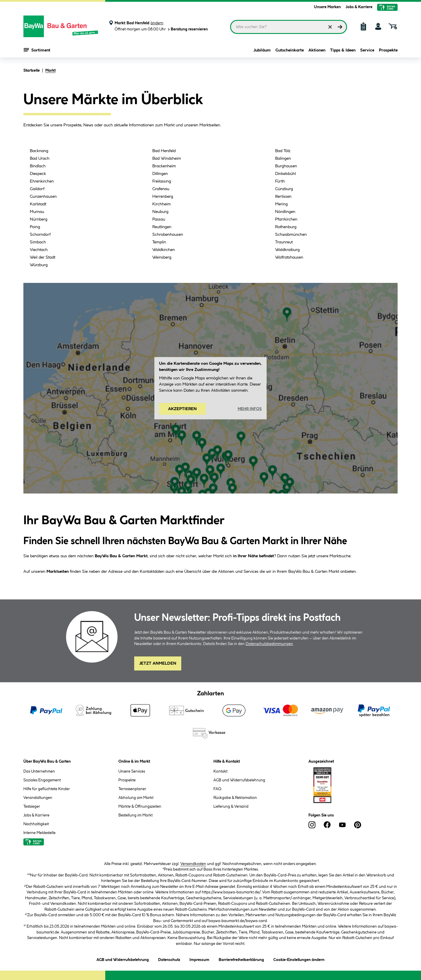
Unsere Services (132, 771)
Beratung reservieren (187, 29)
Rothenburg (286, 227)
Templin (159, 242)
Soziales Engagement (42, 780)
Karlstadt (38, 204)
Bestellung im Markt (136, 815)
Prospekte (388, 50)
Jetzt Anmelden (158, 663)
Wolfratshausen (289, 257)
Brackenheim (164, 166)
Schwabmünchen (291, 235)
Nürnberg (39, 219)
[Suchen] (340, 27)
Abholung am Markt (136, 798)
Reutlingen (162, 227)
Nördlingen (285, 212)
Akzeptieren (182, 409)
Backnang (39, 151)
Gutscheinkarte (290, 50)
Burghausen (286, 166)
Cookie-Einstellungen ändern (299, 959)
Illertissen (283, 197)
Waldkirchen (164, 250)
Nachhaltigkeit (36, 824)
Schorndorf (40, 235)
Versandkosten (193, 864)
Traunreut (284, 242)
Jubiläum (262, 50)
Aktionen (317, 50)
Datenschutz (169, 959)
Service (367, 50)
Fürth (280, 181)
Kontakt (220, 771)
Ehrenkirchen (42, 181)
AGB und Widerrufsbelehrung (239, 780)
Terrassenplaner (132, 789)
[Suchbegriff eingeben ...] (289, 27)
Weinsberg (162, 257)
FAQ (217, 789)
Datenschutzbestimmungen (269, 644)
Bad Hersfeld (164, 151)
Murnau (37, 212)
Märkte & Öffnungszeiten (140, 807)
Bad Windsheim (167, 159)
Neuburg (160, 212)
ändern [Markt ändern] (157, 23)
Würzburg (39, 265)
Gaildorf (37, 189)
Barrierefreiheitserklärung (241, 959)
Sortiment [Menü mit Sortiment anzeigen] (37, 50)
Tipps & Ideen (343, 50)
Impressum (199, 959)
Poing (35, 227)
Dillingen (160, 174)
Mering (281, 204)
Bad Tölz (283, 151)
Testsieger (32, 807)
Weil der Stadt (43, 257)
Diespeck (38, 174)
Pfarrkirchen (286, 219)
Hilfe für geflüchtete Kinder (47, 789)
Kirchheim (162, 204)
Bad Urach (40, 159)
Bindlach (38, 166)
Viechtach (39, 250)
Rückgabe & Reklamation (235, 798)
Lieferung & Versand (231, 807)
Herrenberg (163, 197)
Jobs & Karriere (359, 7)
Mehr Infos (250, 409)
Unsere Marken (327, 7)
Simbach (38, 242)
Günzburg (284, 189)
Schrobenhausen (168, 235)
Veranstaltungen (38, 798)
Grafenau (161, 189)
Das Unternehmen (39, 771)
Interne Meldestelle (39, 833)
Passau (159, 219)
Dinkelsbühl (285, 174)
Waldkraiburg (287, 250)
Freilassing (162, 181)
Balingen (283, 159)
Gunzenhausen (43, 197)
